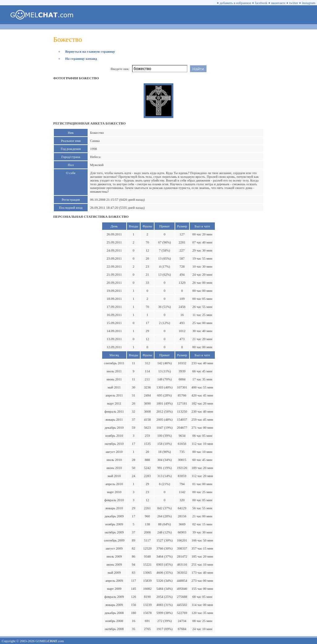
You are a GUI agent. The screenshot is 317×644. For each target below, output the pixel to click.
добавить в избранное (236, 3)
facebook (261, 3)
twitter (294, 3)
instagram (308, 3)
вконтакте (278, 3)
